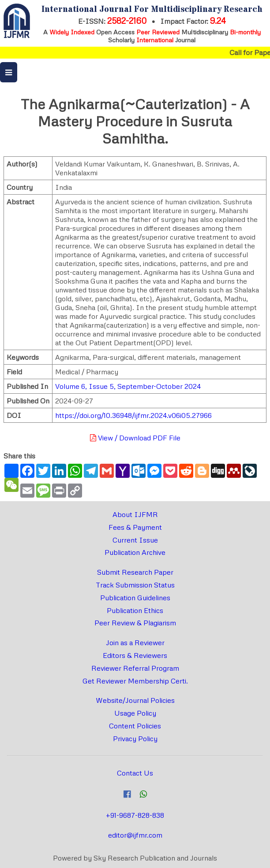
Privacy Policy (135, 739)
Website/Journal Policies (135, 700)
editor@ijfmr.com (135, 835)
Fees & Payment (135, 527)
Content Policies (135, 726)
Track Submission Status (135, 585)
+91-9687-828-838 (135, 815)
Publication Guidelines (135, 598)
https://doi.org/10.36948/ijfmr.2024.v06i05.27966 (133, 415)
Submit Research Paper (135, 572)
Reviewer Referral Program (135, 668)
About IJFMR (135, 514)
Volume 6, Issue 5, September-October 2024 (128, 386)
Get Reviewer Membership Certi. (135, 681)
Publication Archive (135, 552)
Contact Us (135, 773)
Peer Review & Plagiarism (135, 623)
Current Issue (135, 540)
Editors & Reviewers (135, 655)
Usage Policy (135, 713)
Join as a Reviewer (135, 643)
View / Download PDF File (135, 438)
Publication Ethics (135, 610)
